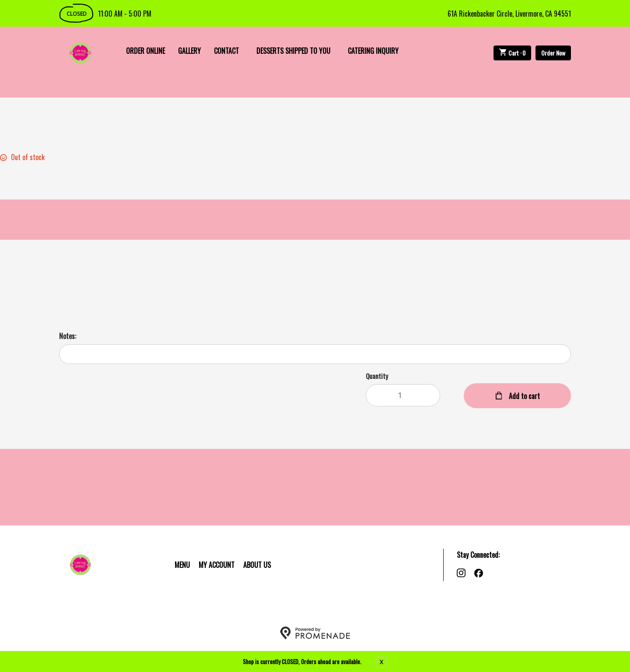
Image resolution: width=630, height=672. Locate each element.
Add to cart (523, 396)
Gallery (189, 51)
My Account (217, 565)
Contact (226, 51)
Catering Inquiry (373, 51)
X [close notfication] (381, 662)
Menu (182, 565)
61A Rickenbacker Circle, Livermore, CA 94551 (509, 14)
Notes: (68, 336)
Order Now (553, 53)
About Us (257, 565)
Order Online (145, 51)
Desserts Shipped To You (293, 51)
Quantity (377, 376)
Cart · (513, 53)
